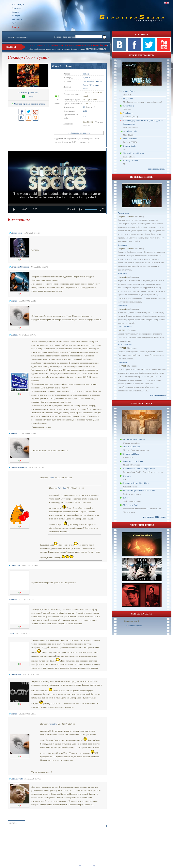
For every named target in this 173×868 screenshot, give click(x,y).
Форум (16, 27)
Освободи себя (130, 131)
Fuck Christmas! (130, 139)
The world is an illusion (133, 153)
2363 (85, 111)
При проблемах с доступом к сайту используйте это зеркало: (58, 49)
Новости (16, 8)
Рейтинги (17, 19)
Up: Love (127, 476)
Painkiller (62, 488)
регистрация (22, 37)
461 (85, 116)
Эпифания (128, 113)
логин (11, 37)
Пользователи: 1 (132, 621)
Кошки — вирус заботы (134, 439)
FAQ (14, 23)
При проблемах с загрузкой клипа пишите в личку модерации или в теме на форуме (68, 45)
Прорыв (87, 77)
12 (84, 107)
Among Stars (129, 91)
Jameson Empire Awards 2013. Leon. (139, 490)
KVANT (122, 348)
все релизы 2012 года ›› (154, 517)
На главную (18, 4)
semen (51, 478)
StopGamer (128, 98)
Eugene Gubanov (126, 216)
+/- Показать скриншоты (79, 133)
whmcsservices (135, 626)
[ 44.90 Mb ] (28, 92)
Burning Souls (129, 146)
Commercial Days (131, 454)
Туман (99, 81)
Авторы (16, 16)
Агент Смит (129, 106)
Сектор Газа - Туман (62, 66)
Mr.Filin (122, 330)
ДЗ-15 (126, 498)
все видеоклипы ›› (157, 169)
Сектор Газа (88, 81)
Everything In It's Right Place (136, 483)
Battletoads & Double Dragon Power (139, 468)
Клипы (16, 12)
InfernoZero (124, 277)
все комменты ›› (158, 395)
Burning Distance (131, 160)
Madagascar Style (131, 505)
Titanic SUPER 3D (131, 447)
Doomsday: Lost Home (133, 461)
